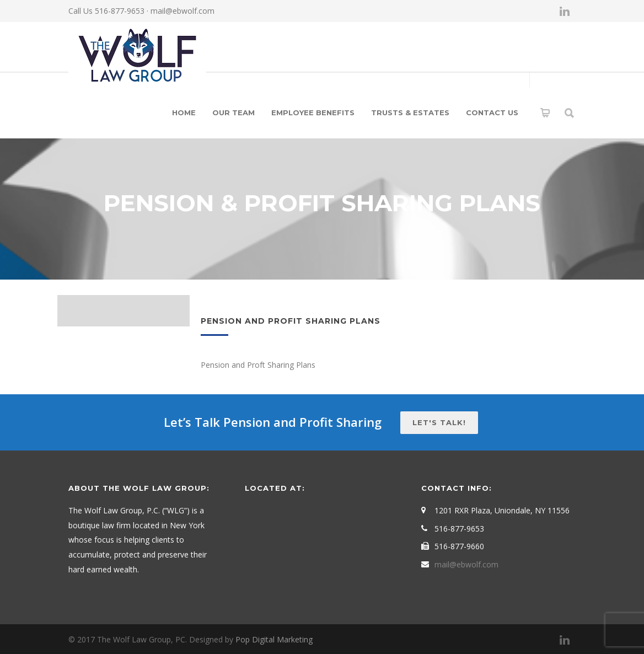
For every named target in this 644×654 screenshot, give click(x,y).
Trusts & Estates (410, 112)
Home (184, 112)
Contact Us (492, 112)
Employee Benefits (313, 112)
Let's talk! (439, 422)
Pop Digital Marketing (274, 639)
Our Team (234, 112)
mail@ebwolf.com (183, 11)
